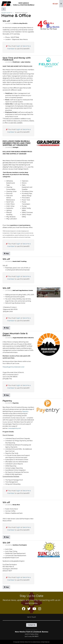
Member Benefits (7, 13)
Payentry (25, 411)
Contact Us (31, 625)
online (25, 167)
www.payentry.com (15, 428)
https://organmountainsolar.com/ (13, 367)
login (18, 46)
